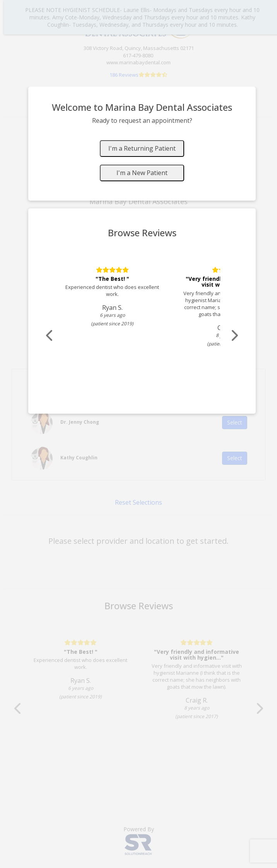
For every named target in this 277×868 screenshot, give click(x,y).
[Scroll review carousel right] (234, 336)
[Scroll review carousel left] (50, 336)
